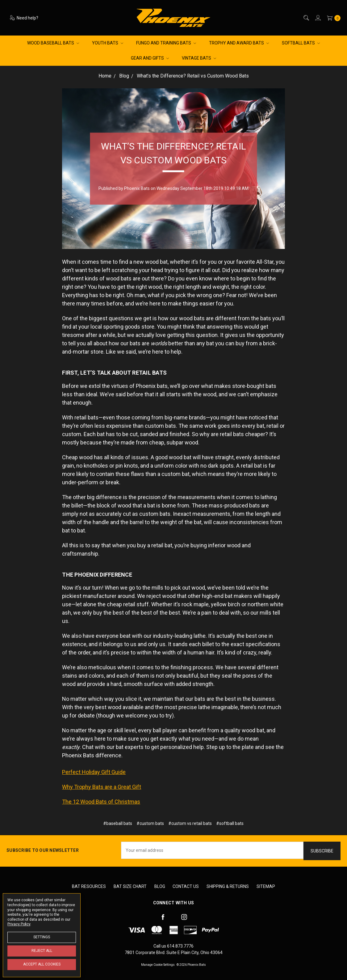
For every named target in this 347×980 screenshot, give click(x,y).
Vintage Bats (199, 58)
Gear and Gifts (150, 58)
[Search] (306, 18)
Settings (42, 937)
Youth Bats (108, 43)
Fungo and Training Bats (166, 43)
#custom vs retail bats (190, 823)
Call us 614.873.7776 (173, 946)
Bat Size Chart (130, 886)
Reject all (42, 951)
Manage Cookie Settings (158, 965)
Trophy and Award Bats (239, 43)
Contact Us (186, 886)
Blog (160, 886)
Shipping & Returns (228, 886)
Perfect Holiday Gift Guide (94, 772)
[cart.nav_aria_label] (332, 18)
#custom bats (150, 823)
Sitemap (266, 886)
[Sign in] (318, 18)
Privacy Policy (19, 924)
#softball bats (230, 823)
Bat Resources (89, 886)
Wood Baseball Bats (53, 43)
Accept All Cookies (42, 964)
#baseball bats (118, 823)
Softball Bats (301, 43)
